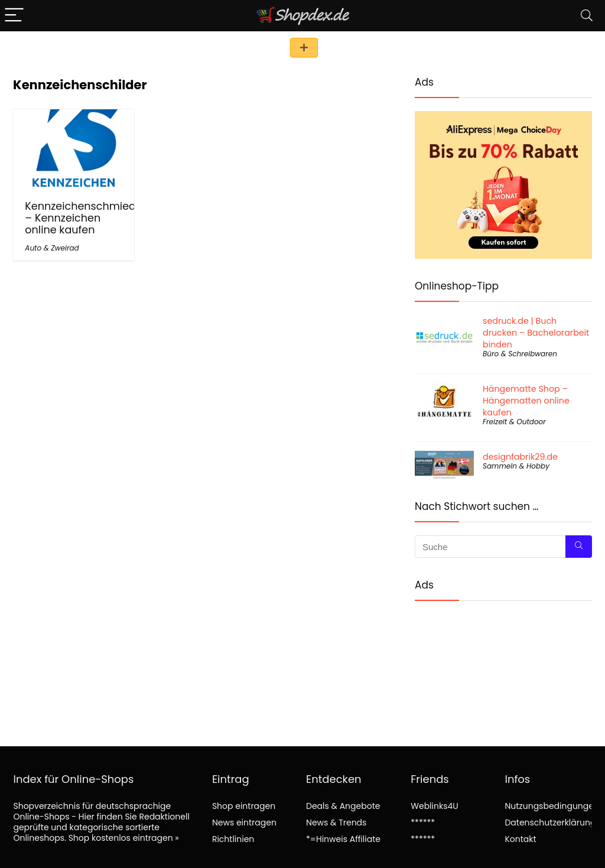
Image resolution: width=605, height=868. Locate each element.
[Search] (587, 16)
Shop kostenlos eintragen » (124, 838)
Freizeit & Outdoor (514, 422)
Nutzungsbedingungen (552, 806)
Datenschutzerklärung (550, 823)
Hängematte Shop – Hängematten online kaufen (526, 401)
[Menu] (14, 16)
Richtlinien (233, 839)
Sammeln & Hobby (516, 466)
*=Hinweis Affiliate (343, 839)
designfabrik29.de (520, 457)
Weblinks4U (434, 806)
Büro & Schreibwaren (520, 354)
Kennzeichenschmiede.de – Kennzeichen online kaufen (91, 218)
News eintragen (244, 823)
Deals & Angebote (343, 806)
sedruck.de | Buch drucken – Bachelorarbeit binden (536, 333)
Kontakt (520, 839)
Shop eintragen (304, 48)
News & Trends (336, 823)
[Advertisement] (503, 664)
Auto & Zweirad (52, 248)
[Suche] (579, 547)
